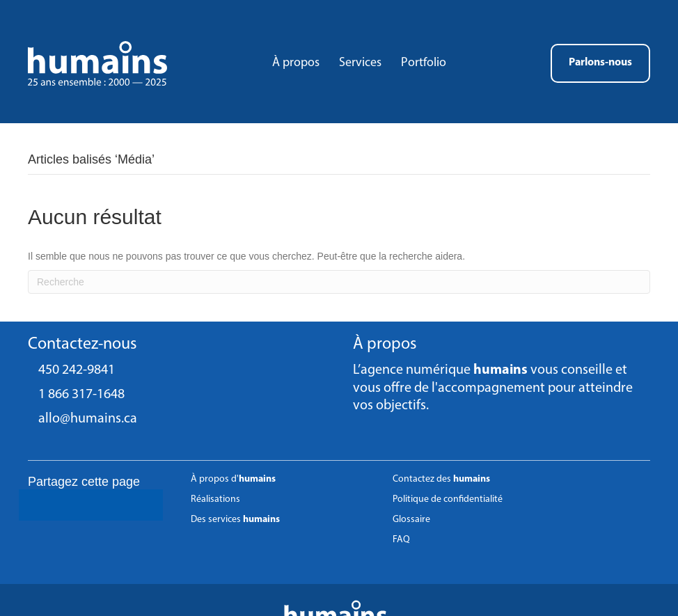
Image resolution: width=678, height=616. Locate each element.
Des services (235, 520)
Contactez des (441, 479)
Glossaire (411, 520)
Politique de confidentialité (448, 499)
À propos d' (233, 479)
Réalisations (215, 499)
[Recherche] (339, 282)
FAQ (401, 540)
